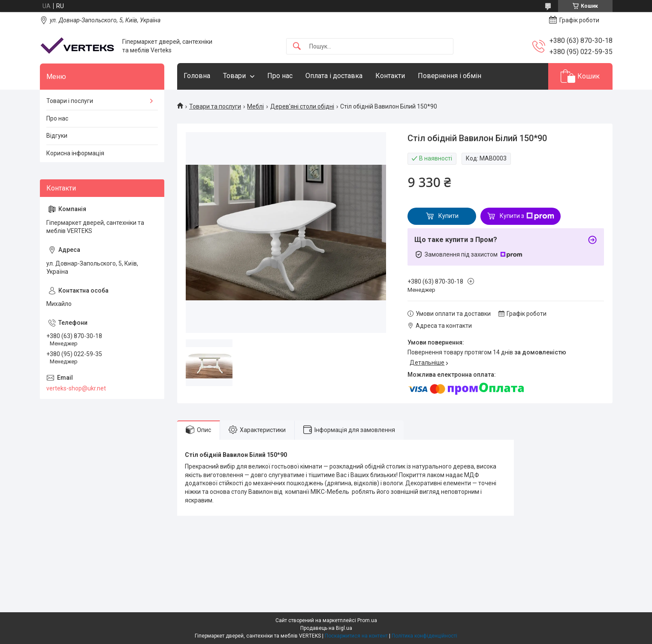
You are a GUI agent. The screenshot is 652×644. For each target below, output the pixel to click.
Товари (234, 76)
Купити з (527, 216)
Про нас (280, 76)
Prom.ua (367, 620)
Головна (197, 76)
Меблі (255, 106)
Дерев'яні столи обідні (302, 106)
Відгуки (57, 136)
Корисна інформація (75, 153)
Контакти (390, 76)
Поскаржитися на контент (356, 636)
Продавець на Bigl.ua (326, 628)
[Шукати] (297, 47)
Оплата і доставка (334, 76)
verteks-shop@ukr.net (76, 388)
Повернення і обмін (450, 76)
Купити (448, 216)
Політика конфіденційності (424, 636)
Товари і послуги (70, 101)
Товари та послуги (215, 106)
